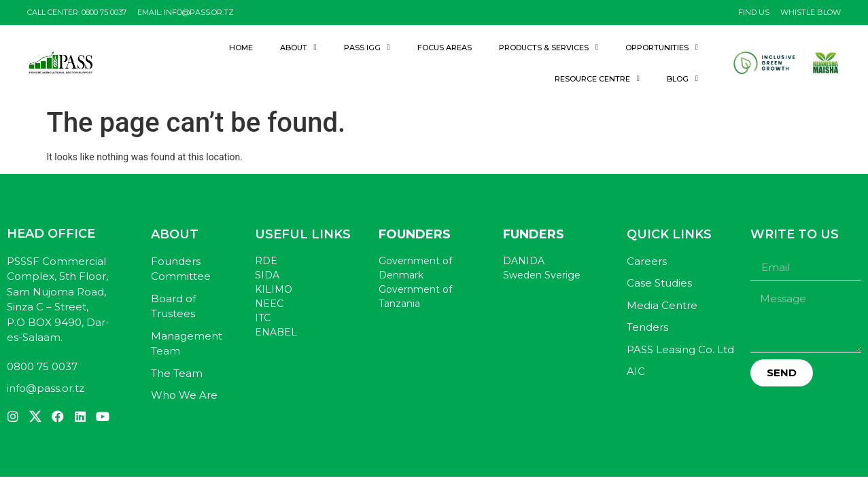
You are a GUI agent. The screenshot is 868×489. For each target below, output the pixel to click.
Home (241, 48)
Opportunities (662, 47)
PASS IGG (367, 47)
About (298, 47)
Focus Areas (445, 48)
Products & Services (549, 47)
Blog (682, 78)
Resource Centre (597, 78)
